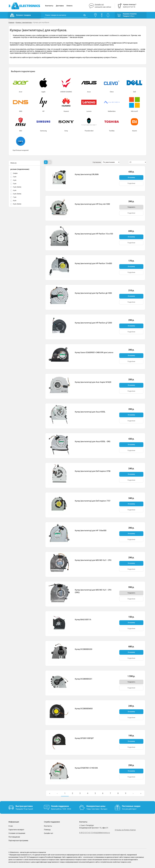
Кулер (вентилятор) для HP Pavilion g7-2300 (93, 323)
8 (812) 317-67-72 (86, 833)
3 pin (15, 177)
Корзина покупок (130, 14)
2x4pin (15, 173)
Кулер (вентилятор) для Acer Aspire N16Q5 (93, 382)
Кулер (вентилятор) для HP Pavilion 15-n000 (93, 263)
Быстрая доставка (24, 806)
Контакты (49, 6)
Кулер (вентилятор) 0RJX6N (87, 174)
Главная (11, 22)
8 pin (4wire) (17, 204)
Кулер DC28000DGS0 (83, 649)
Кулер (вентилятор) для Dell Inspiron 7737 (93, 501)
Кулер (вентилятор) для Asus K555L (90, 412)
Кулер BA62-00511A (83, 620)
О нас (11, 826)
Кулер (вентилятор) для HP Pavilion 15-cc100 (94, 234)
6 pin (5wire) (17, 194)
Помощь (47, 830)
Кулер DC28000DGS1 (83, 679)
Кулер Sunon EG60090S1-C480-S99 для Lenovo (94, 352)
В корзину (131, 177)
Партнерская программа (18, 841)
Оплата (69, 6)
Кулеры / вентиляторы (24, 22)
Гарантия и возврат (16, 830)
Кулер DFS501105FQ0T (84, 738)
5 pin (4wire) (17, 187)
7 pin (15, 197)
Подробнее (131, 183)
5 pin (15, 184)
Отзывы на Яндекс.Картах (125, 830)
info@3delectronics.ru (102, 833)
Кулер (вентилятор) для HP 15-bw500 (91, 531)
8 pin (15, 201)
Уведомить (131, 207)
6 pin (15, 190)
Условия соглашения (17, 833)
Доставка (60, 6)
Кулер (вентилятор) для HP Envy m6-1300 (92, 204)
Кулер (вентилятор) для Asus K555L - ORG (93, 442)
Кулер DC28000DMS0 (84, 709)
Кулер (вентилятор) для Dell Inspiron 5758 (93, 471)
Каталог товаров (20, 15)
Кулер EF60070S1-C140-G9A (86, 768)
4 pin (15, 180)
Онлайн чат (99, 4)
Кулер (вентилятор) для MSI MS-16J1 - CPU (93, 560)
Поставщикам (14, 837)
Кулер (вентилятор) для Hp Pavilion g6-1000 (93, 293)
